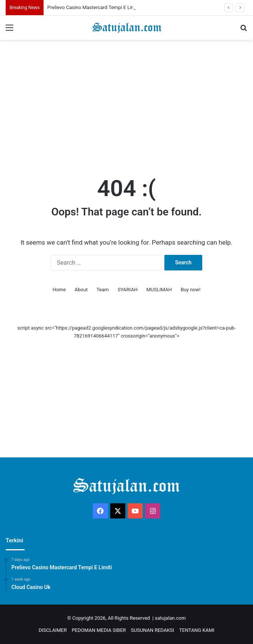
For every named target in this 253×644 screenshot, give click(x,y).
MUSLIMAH (159, 290)
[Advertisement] (126, 101)
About (81, 290)
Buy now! (191, 290)
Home (59, 290)
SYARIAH (127, 290)
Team (103, 290)
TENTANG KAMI (197, 630)
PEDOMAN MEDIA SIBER (99, 630)
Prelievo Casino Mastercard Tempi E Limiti (93, 7)
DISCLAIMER (53, 630)
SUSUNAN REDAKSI (153, 630)
